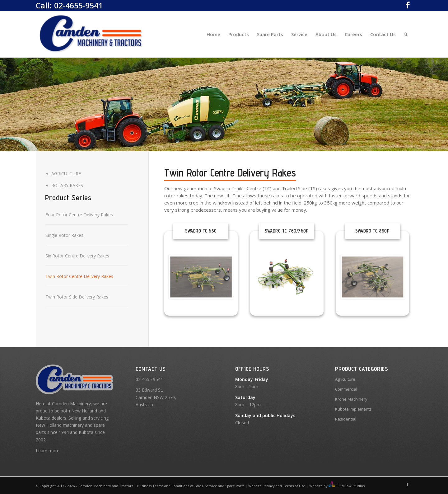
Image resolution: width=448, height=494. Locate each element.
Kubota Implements (353, 409)
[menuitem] (213, 34)
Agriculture (66, 174)
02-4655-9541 (78, 5)
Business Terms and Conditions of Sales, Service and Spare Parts (190, 486)
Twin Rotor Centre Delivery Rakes (79, 276)
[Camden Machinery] (91, 34)
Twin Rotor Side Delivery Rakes (77, 297)
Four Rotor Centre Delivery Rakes (79, 215)
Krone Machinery (351, 399)
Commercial (346, 389)
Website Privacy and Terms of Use (277, 486)
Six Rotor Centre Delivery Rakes (77, 256)
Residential (346, 419)
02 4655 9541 (149, 379)
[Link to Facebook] (408, 5)
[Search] (406, 34)
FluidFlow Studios (350, 486)
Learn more (48, 451)
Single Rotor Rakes (64, 235)
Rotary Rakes (67, 185)
